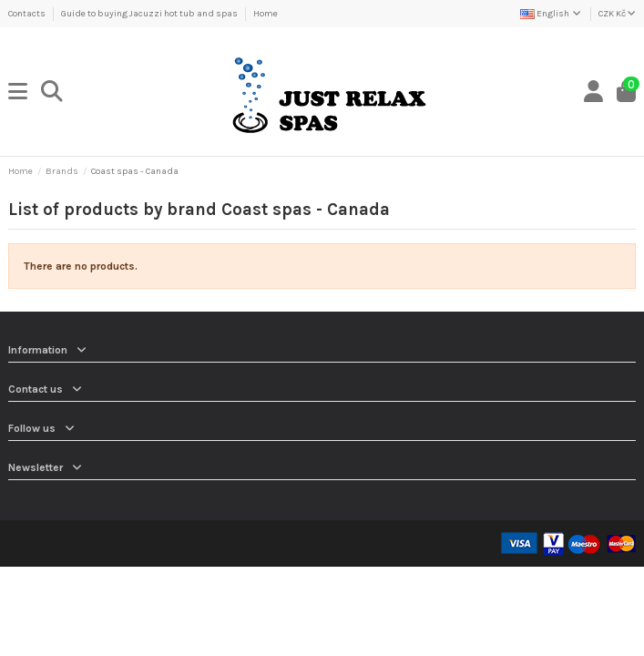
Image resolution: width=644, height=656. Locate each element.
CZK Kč (617, 14)
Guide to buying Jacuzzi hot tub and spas (150, 14)
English (552, 14)
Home (266, 14)
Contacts (28, 14)
